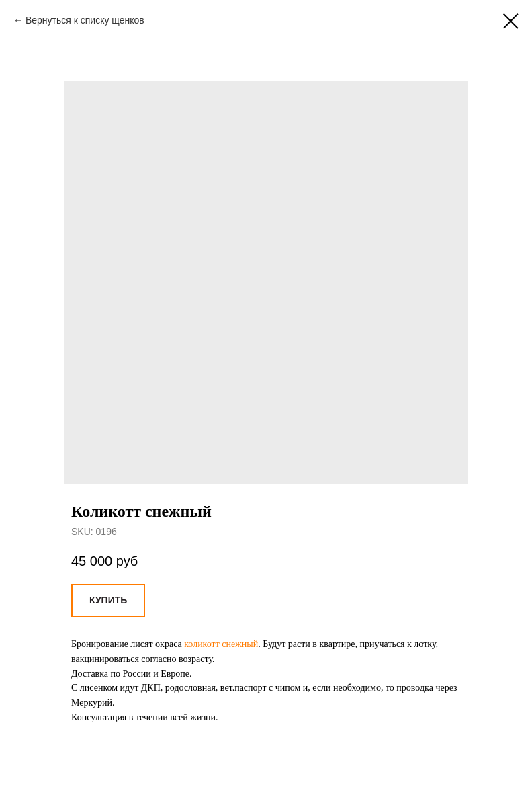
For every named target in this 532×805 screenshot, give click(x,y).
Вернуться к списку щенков (85, 20)
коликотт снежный (221, 644)
